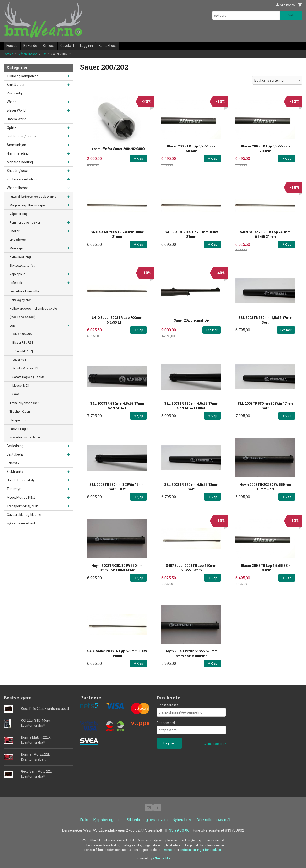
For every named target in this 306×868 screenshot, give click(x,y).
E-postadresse (168, 705)
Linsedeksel (18, 240)
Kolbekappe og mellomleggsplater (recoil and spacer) (34, 313)
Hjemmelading (18, 153)
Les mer (167, 850)
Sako (16, 394)
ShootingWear (17, 171)
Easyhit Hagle (19, 429)
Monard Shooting (20, 162)
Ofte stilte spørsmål (213, 820)
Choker (14, 231)
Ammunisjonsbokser (24, 403)
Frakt (84, 820)
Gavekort (67, 46)
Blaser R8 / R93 (23, 343)
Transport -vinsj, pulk (22, 506)
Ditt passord (166, 723)
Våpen (12, 102)
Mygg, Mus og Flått (21, 497)
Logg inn (86, 46)
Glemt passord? (215, 744)
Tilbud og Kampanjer (22, 76)
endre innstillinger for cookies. (201, 850)
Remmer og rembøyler (25, 222)
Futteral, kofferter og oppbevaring (33, 197)
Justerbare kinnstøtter (25, 291)
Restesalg (14, 93)
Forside (12, 46)
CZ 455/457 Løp (23, 351)
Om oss (49, 46)
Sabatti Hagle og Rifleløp (28, 377)
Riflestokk (17, 283)
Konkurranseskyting (22, 179)
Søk (291, 15)
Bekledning (15, 446)
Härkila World (16, 119)
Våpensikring (19, 214)
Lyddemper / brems (22, 136)
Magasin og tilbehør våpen (28, 205)
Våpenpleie (17, 274)
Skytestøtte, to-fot (22, 265)
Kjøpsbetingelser (108, 820)
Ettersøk (13, 463)
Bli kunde (30, 46)
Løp (12, 325)
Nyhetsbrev (182, 820)
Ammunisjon (16, 145)
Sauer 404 (19, 360)
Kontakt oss (108, 46)
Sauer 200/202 (22, 334)
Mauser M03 (21, 386)
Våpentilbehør (17, 188)
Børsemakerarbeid (21, 523)
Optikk (11, 128)
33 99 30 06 (179, 831)
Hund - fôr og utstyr (21, 480)
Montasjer (16, 248)
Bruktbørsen (16, 85)
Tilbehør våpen (20, 412)
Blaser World (16, 110)
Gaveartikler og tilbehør (24, 515)
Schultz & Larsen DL (26, 368)
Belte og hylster (20, 300)
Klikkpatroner (19, 420)
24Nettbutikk (162, 859)
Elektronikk (15, 472)
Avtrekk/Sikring (20, 257)
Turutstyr (14, 489)
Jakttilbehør (16, 454)
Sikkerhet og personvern (147, 820)
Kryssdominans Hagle (25, 437)
